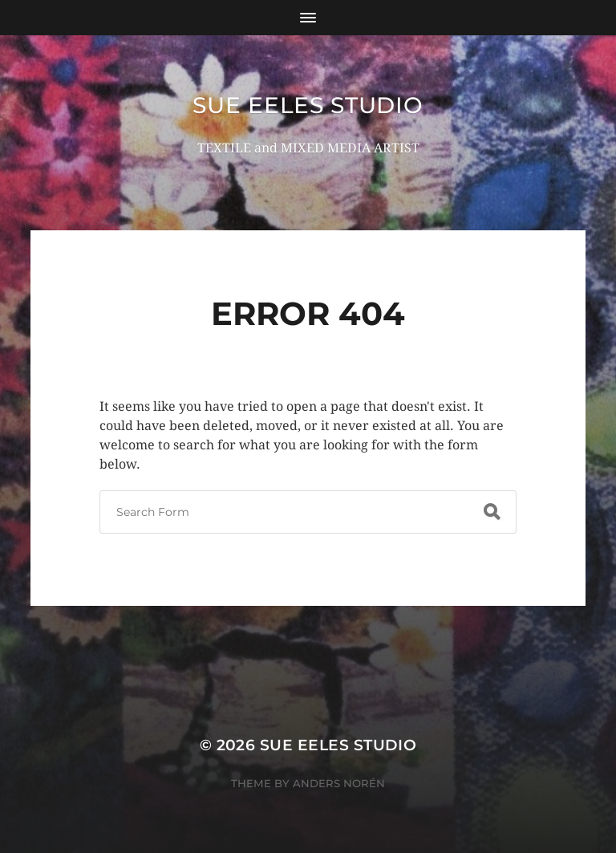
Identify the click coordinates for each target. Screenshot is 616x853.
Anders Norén (339, 783)
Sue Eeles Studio (308, 105)
